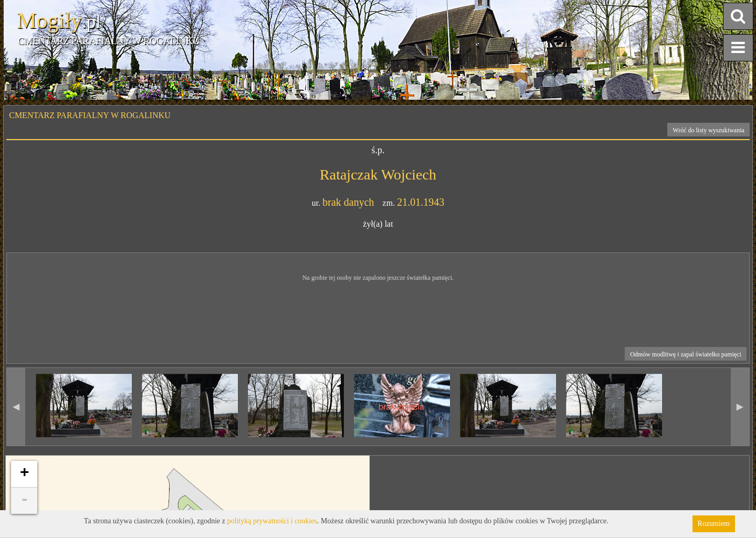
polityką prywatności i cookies (272, 521)
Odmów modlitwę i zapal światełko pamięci (686, 354)
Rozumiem (714, 524)
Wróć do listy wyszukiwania (708, 130)
